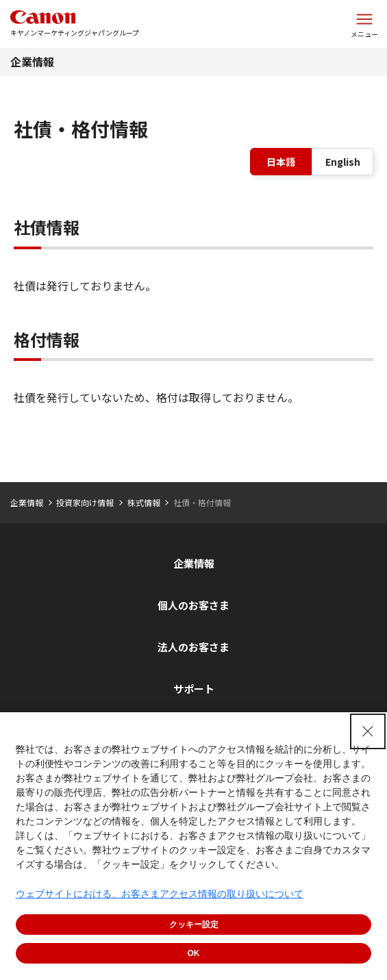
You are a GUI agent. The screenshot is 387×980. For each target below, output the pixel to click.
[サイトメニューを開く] (364, 24)
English (343, 162)
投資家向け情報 (85, 502)
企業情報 (32, 62)
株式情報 (144, 502)
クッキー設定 (194, 925)
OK (194, 953)
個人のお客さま (193, 605)
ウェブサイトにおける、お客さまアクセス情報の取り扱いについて (160, 894)
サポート (194, 689)
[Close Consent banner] (368, 731)
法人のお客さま (193, 647)
